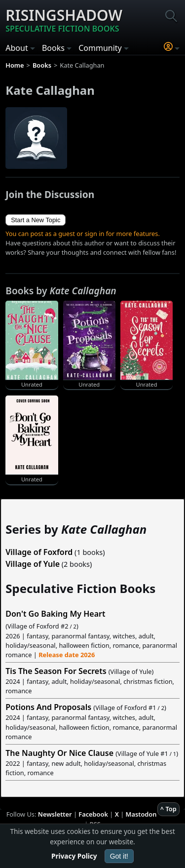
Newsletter (55, 814)
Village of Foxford (39, 552)
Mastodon (141, 814)
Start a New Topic (36, 220)
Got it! (119, 856)
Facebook (93, 814)
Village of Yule (33, 564)
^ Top (168, 809)
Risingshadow (64, 20)
